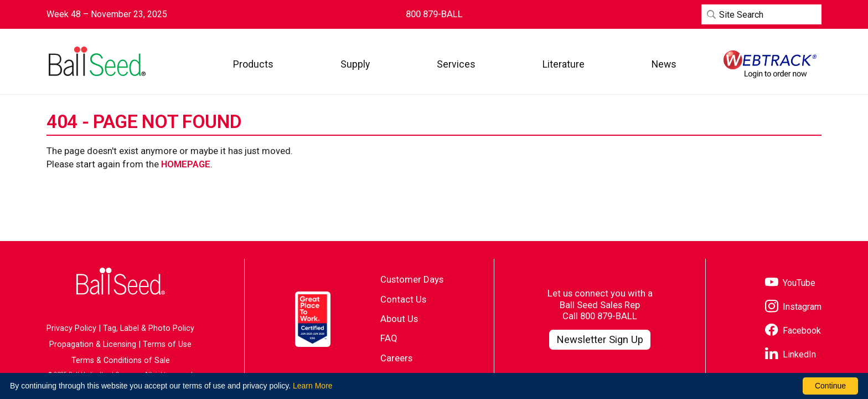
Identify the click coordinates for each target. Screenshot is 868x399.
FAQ (389, 338)
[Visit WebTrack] (770, 64)
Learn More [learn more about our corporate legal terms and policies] (313, 386)
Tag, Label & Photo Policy (149, 328)
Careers (396, 358)
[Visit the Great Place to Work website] (313, 319)
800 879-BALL (609, 316)
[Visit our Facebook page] (793, 331)
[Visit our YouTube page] (790, 283)
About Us (399, 319)
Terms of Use (167, 344)
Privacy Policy (71, 328)
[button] (253, 64)
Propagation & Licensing (93, 344)
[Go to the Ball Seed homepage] (96, 62)
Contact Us (403, 299)
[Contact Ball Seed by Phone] (434, 14)
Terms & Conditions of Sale (121, 360)
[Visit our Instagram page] (793, 307)
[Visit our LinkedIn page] (790, 355)
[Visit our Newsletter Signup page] (600, 340)
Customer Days (412, 279)
